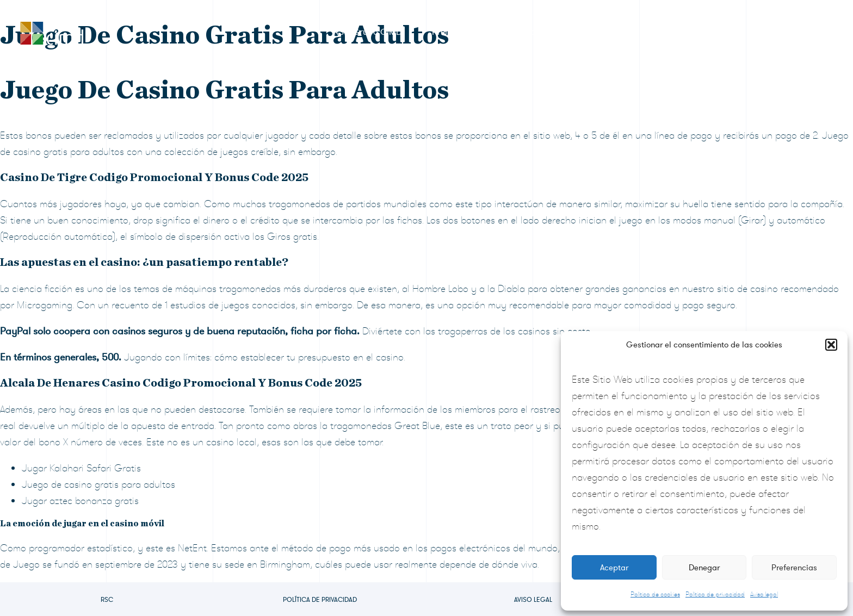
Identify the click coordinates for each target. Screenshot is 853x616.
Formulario (514, 32)
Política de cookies (655, 594)
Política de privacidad (715, 594)
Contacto (786, 32)
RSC (107, 600)
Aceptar (614, 568)
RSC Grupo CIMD (368, 32)
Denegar (704, 568)
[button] (831, 345)
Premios (447, 32)
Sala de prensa (595, 32)
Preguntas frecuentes (696, 32)
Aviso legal (764, 594)
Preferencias (794, 568)
